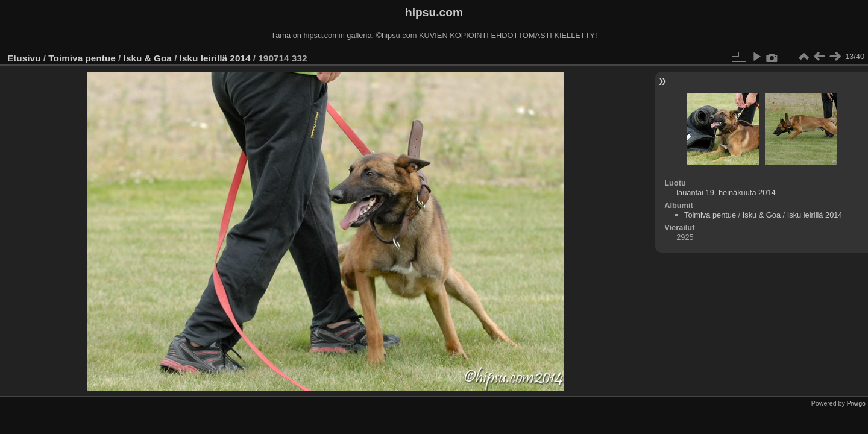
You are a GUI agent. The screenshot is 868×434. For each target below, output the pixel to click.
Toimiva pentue (82, 58)
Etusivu (24, 58)
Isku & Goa (148, 58)
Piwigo (856, 403)
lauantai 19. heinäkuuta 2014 (726, 193)
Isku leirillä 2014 (215, 58)
